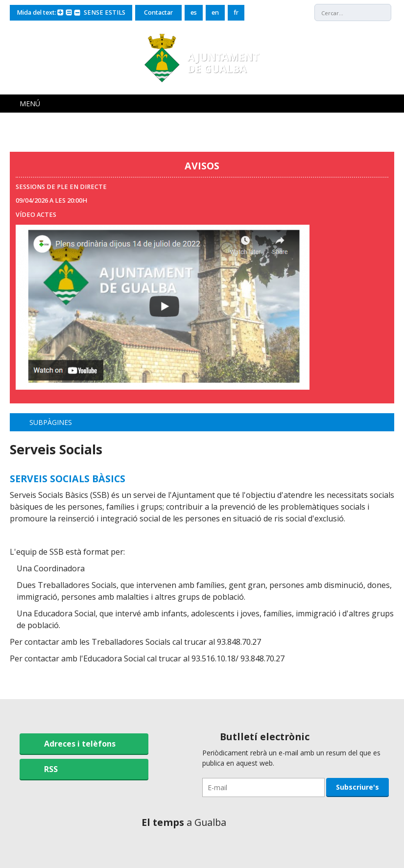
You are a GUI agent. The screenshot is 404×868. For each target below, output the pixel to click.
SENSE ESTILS (105, 12)
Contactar (158, 12)
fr (236, 12)
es (194, 12)
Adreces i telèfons (80, 744)
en (215, 12)
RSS (51, 769)
